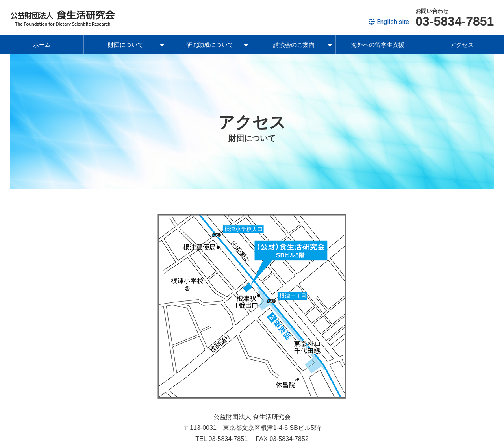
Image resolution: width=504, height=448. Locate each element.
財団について (136, 45)
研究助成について (217, 45)
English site (393, 22)
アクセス (462, 45)
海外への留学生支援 (378, 45)
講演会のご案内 (303, 45)
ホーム (42, 45)
